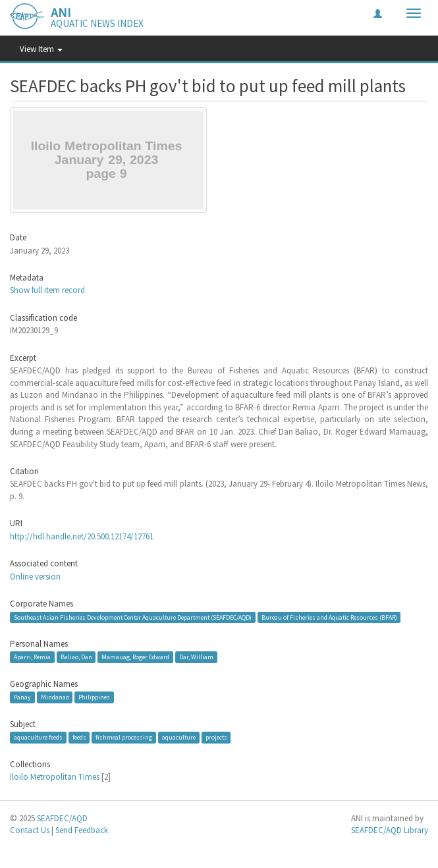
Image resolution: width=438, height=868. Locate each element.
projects (216, 737)
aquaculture (179, 737)
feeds (79, 737)
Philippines (94, 697)
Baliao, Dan (76, 657)
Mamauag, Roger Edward (135, 657)
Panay (22, 697)
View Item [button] (41, 49)
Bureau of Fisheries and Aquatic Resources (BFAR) (329, 617)
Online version (35, 577)
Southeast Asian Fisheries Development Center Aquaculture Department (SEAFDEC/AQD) (133, 617)
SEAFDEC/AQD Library (390, 830)
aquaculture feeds (38, 737)
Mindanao (55, 697)
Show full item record (47, 290)
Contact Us (30, 830)
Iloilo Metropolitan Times (55, 777)
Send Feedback (82, 830)
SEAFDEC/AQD (62, 818)
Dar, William (196, 657)
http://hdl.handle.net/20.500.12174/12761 (82, 536)
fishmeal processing (124, 737)
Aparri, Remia (32, 657)
